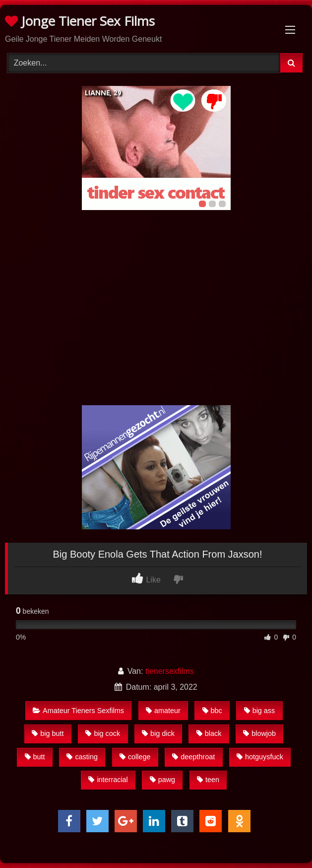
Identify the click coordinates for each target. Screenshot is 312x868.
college (135, 757)
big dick (158, 733)
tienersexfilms (170, 671)
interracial (108, 780)
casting (82, 757)
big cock (103, 733)
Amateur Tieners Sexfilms (78, 711)
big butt (48, 733)
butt (35, 757)
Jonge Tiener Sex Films (80, 21)
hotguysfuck (260, 757)
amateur (163, 711)
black (209, 733)
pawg (162, 780)
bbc (212, 711)
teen (208, 780)
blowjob (259, 733)
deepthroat (193, 757)
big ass (260, 711)
